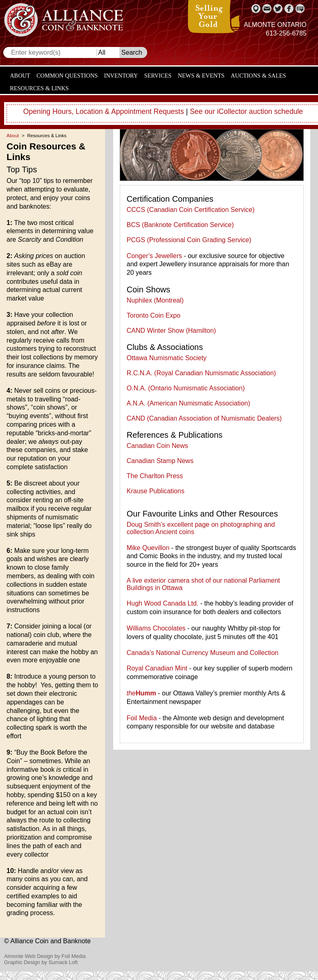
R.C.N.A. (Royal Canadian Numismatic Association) (201, 373)
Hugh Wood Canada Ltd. (163, 603)
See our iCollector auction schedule (246, 111)
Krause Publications (156, 491)
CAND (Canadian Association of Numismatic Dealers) (204, 418)
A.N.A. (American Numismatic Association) (188, 403)
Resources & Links (39, 88)
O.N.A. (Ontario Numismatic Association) (186, 388)
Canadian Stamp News (160, 461)
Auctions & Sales (259, 76)
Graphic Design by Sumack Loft (41, 962)
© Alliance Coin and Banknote (47, 941)
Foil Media (142, 718)
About (20, 76)
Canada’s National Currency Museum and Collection (203, 653)
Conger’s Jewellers (154, 256)
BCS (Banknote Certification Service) (180, 225)
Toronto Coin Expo (154, 315)
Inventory (121, 76)
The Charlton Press (155, 476)
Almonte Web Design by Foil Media (45, 956)
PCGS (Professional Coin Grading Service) (189, 240)
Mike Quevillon (148, 548)
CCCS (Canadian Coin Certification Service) (191, 210)
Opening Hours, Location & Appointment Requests (104, 111)
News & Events (201, 76)
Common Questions (67, 76)
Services (158, 76)
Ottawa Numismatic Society (167, 358)
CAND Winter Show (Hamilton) (171, 331)
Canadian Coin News (157, 446)
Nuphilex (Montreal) (155, 300)
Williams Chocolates (156, 628)
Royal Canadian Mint (157, 668)
